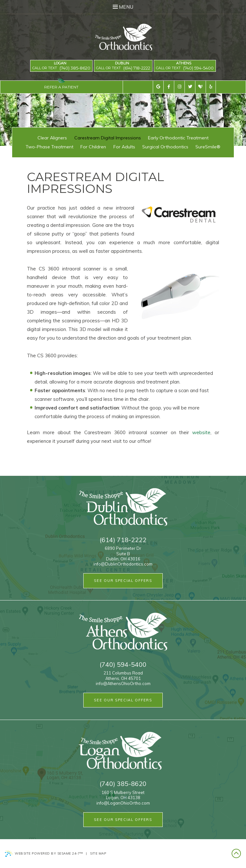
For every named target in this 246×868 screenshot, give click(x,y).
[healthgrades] (200, 87)
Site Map (98, 853)
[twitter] (190, 87)
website (201, 432)
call (37, 68)
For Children (93, 147)
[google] (158, 87)
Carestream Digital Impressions (108, 138)
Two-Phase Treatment (49, 147)
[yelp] (211, 87)
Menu (123, 7)
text (53, 68)
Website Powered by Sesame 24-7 (44, 854)
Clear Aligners (52, 138)
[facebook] (169, 87)
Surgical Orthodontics (165, 147)
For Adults (124, 147)
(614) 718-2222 (137, 68)
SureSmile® (208, 147)
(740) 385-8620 (75, 68)
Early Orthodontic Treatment (178, 138)
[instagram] (179, 87)
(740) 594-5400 (198, 68)
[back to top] (236, 854)
